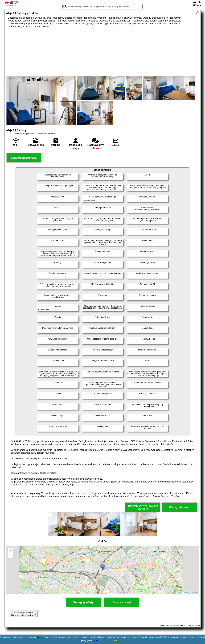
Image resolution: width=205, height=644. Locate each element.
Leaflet (180, 593)
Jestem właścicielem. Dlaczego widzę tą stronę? (24, 614)
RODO (96, 640)
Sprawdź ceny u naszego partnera (143, 507)
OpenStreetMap (192, 593)
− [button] (11, 555)
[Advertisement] (102, 52)
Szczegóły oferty (83, 602)
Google (40, 637)
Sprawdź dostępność (24, 158)
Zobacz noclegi (122, 602)
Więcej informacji (180, 507)
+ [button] (11, 551)
